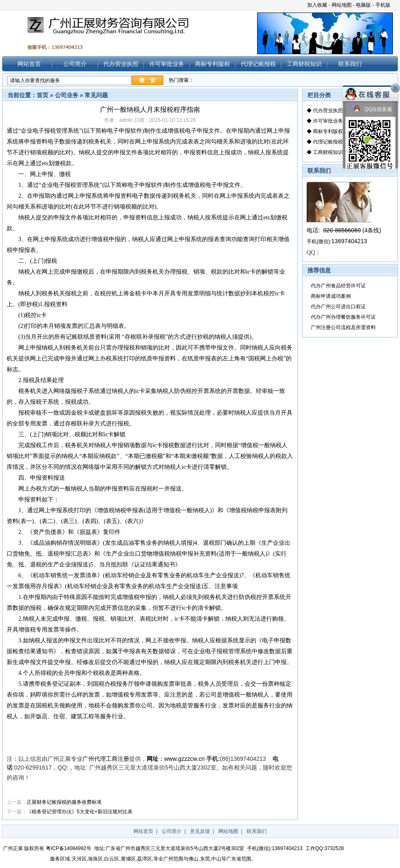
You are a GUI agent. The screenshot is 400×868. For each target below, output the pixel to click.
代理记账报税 (258, 64)
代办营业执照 (121, 64)
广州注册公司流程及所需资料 (343, 327)
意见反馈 (200, 831)
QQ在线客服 (371, 109)
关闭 (395, 88)
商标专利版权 (212, 64)
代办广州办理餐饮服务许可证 (343, 317)
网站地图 (342, 5)
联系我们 (350, 64)
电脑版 (363, 5)
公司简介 (75, 64)
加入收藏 (317, 5)
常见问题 (96, 95)
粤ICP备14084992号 (69, 848)
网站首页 (29, 64)
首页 (42, 95)
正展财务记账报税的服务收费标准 (64, 802)
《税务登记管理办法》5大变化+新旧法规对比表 (80, 812)
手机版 (383, 5)
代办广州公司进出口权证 (338, 307)
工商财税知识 (304, 64)
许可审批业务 (167, 64)
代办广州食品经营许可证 (338, 286)
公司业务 (67, 95)
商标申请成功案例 (331, 296)
